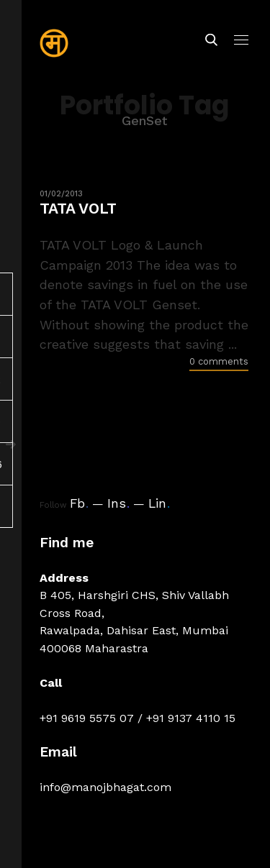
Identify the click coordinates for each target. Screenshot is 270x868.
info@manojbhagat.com (105, 787)
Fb (79, 503)
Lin (159, 503)
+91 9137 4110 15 (191, 718)
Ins (118, 503)
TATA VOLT (78, 208)
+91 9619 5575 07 (87, 718)
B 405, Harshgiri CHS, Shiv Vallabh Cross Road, (134, 604)
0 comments (219, 361)
